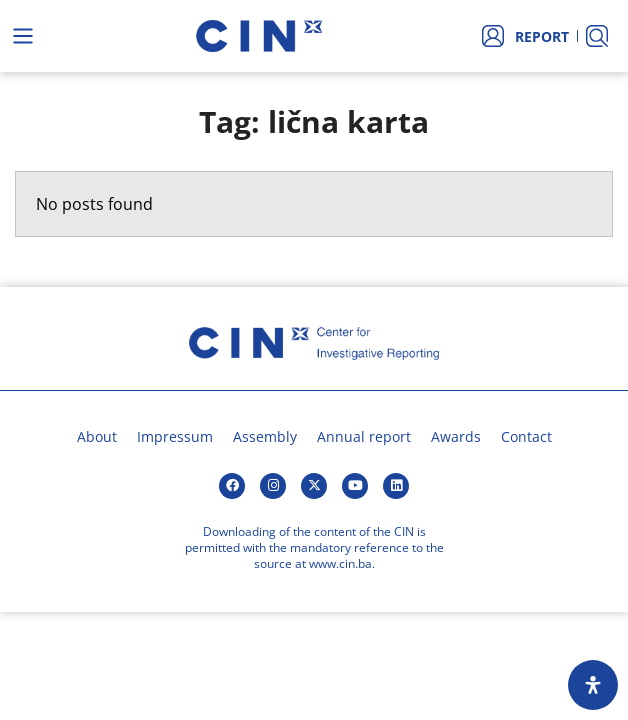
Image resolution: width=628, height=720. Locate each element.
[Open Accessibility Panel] (593, 685)
